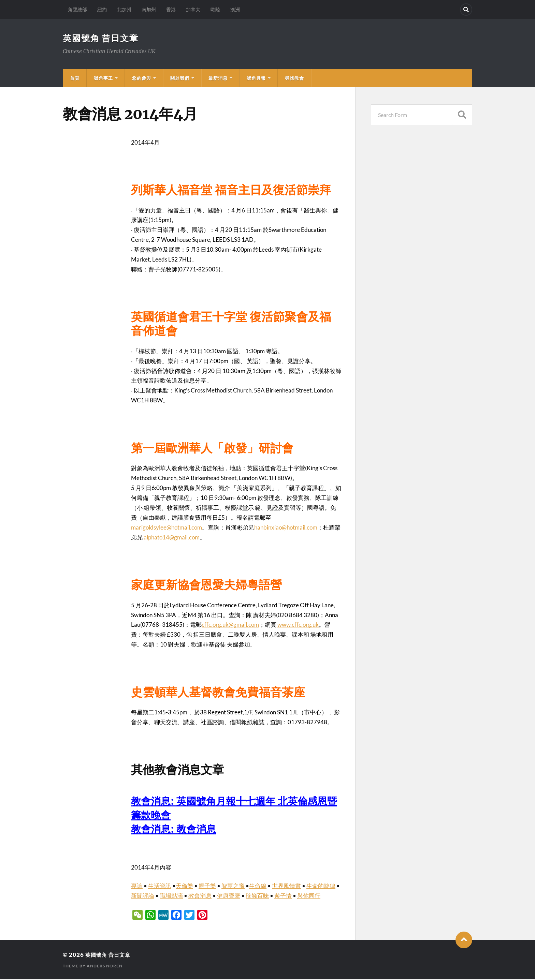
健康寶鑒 (229, 896)
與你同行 (309, 896)
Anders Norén (105, 967)
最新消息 (218, 79)
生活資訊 (160, 886)
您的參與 (142, 79)
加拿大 (193, 9)
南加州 (149, 9)
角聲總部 (77, 9)
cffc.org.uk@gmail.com (230, 625)
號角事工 (103, 79)
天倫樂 (184, 886)
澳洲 (235, 9)
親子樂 (207, 886)
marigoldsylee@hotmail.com (167, 528)
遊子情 (283, 896)
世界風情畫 (286, 886)
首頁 (75, 79)
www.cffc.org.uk (298, 625)
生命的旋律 (321, 886)
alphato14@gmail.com (172, 538)
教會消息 (200, 896)
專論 (137, 886)
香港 (171, 9)
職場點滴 (171, 896)
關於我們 (180, 79)
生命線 (258, 886)
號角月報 (256, 79)
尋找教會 (294, 79)
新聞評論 (143, 896)
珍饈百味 (257, 896)
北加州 (124, 9)
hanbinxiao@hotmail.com (286, 528)
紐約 (102, 9)
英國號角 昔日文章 (102, 38)
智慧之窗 (233, 886)
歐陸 (215, 9)
